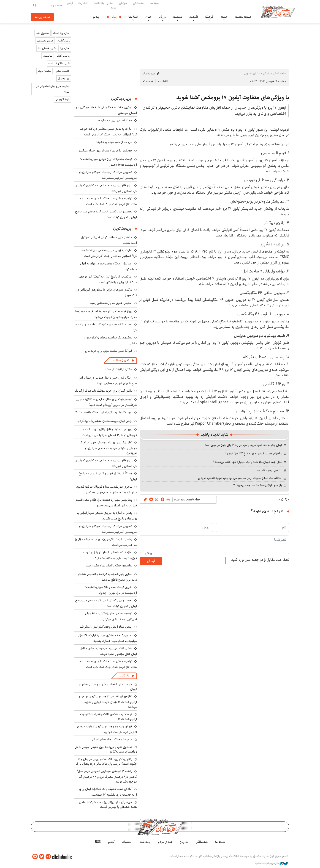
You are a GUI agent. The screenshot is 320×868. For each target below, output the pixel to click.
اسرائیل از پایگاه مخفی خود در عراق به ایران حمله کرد (108, 266)
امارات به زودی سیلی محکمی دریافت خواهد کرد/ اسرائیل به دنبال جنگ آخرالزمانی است (108, 132)
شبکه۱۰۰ (155, 3)
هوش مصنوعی (45, 41)
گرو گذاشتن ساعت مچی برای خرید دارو (109, 351)
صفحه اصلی (280, 73)
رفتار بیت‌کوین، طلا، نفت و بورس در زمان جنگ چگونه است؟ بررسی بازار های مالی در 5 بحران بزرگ (106, 761)
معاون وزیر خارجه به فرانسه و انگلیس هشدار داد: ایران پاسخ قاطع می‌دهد (107, 577)
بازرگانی (125, 676)
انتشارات (83, 3)
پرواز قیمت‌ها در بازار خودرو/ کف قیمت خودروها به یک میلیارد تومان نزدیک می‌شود (106, 314)
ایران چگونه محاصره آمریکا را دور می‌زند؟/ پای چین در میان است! (243, 445)
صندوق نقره (42, 33)
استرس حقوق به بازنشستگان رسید (111, 303)
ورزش (162, 17)
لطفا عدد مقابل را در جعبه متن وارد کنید (260, 560)
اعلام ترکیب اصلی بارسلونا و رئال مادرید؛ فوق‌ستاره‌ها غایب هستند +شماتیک (110, 555)
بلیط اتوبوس (62, 99)
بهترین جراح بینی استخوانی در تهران (53, 89)
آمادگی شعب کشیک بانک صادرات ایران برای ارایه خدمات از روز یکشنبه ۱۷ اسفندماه (108, 792)
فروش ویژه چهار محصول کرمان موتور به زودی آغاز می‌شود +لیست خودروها (107, 729)
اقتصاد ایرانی (62, 71)
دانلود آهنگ (63, 56)
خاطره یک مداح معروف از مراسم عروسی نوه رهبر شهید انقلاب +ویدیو (240, 478)
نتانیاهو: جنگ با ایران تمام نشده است (109, 566)
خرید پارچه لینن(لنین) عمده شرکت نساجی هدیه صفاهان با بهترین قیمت (108, 805)
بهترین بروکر (45, 71)
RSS (98, 842)
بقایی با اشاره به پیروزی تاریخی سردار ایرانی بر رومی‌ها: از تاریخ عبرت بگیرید (107, 516)
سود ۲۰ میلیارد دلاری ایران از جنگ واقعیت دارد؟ (104, 412)
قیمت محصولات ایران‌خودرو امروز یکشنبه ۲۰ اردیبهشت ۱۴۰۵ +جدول (108, 162)
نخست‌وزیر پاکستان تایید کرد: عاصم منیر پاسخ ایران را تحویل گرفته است (106, 603)
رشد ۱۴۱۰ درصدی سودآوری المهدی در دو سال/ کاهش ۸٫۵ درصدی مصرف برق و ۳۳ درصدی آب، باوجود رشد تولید (107, 776)
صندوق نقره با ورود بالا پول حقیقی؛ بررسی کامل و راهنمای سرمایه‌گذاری (106, 749)
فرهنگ (209, 17)
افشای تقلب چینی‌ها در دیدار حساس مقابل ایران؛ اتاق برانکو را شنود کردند (108, 651)
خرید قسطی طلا (47, 48)
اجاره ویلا (65, 48)
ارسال (151, 561)
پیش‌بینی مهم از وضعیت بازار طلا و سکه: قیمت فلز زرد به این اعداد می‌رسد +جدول (106, 503)
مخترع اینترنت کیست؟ (119, 369)
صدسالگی (139, 3)
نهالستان (48, 56)
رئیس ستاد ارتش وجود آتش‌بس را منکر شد (106, 627)
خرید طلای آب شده (59, 63)
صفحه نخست (243, 17)
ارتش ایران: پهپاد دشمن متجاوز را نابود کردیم (104, 421)
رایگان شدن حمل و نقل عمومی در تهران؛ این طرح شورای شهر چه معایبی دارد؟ (108, 380)
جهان (149, 17)
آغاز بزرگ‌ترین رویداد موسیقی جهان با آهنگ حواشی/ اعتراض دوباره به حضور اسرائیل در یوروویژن (108, 448)
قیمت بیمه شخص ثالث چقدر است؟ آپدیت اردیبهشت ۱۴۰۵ (108, 717)
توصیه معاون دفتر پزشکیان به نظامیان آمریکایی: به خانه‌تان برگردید (111, 616)
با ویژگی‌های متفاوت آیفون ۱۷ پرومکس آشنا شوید (233, 98)
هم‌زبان (123, 3)
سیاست (178, 17)
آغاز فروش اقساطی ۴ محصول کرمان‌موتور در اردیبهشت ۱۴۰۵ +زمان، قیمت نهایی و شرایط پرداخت (108, 702)
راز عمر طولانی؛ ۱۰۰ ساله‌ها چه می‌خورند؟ (258, 485)
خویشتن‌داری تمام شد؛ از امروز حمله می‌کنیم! (105, 151)
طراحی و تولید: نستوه (271, 863)
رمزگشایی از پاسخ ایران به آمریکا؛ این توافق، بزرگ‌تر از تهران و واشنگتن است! (108, 279)
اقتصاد (194, 17)
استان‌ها (133, 17)
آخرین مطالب (121, 360)
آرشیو (70, 3)
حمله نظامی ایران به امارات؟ (115, 120)
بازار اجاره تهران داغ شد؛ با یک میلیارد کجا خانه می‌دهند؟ (247, 462)
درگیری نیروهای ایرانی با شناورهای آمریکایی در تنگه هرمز (107, 293)
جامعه (224, 17)
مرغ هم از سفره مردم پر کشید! (114, 142)
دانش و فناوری (252, 73)
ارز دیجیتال (64, 78)
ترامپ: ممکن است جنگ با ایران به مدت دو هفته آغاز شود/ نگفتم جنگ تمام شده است (108, 201)
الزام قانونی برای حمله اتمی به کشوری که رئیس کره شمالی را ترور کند (106, 188)
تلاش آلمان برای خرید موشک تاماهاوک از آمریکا (104, 391)
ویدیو (96, 17)
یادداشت (99, 3)
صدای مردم (111, 5)
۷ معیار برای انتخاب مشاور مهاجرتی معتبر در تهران (108, 687)
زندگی (114, 17)
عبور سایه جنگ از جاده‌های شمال (112, 739)
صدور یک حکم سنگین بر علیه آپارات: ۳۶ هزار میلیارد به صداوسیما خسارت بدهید (108, 638)
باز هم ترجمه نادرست (268, 470)
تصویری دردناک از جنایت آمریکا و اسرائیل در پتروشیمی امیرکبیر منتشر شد (108, 175)
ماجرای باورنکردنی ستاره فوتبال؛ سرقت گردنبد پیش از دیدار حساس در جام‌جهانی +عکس (107, 490)
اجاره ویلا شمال (61, 33)
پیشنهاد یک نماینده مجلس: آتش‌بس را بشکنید (110, 340)
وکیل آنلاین (64, 41)
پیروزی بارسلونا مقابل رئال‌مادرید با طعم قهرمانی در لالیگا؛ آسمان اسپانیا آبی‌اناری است (109, 432)
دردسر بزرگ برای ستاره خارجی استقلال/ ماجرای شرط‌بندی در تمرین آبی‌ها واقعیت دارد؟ (106, 402)
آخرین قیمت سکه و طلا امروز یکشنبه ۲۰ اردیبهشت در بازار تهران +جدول (111, 590)
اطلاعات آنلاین (278, 11)
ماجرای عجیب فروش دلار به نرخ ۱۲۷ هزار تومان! (253, 453)
